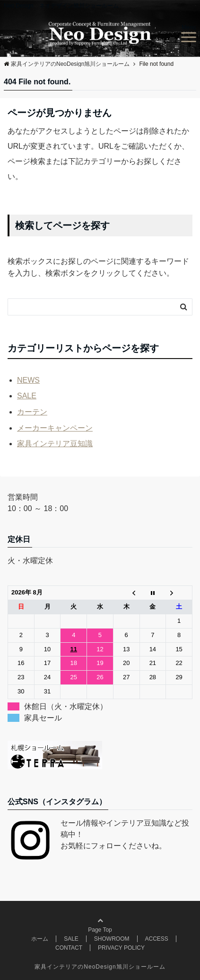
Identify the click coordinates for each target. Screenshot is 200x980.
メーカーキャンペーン (55, 428)
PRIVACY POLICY (121, 948)
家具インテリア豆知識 (55, 444)
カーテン (32, 412)
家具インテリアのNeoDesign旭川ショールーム (100, 967)
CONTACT (69, 948)
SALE (27, 396)
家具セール (43, 718)
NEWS (28, 380)
